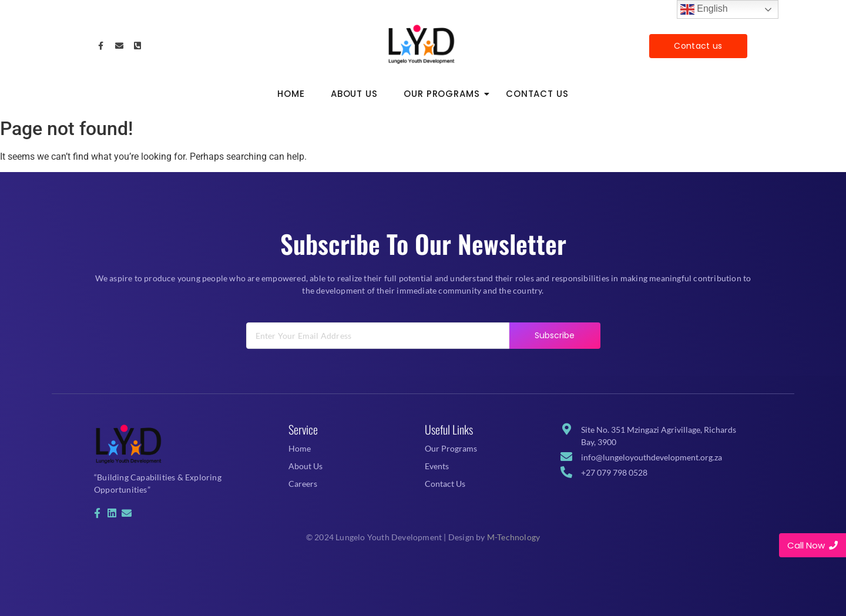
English (704, 9)
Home (291, 94)
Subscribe (555, 346)
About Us (354, 94)
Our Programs (445, 94)
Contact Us (537, 94)
